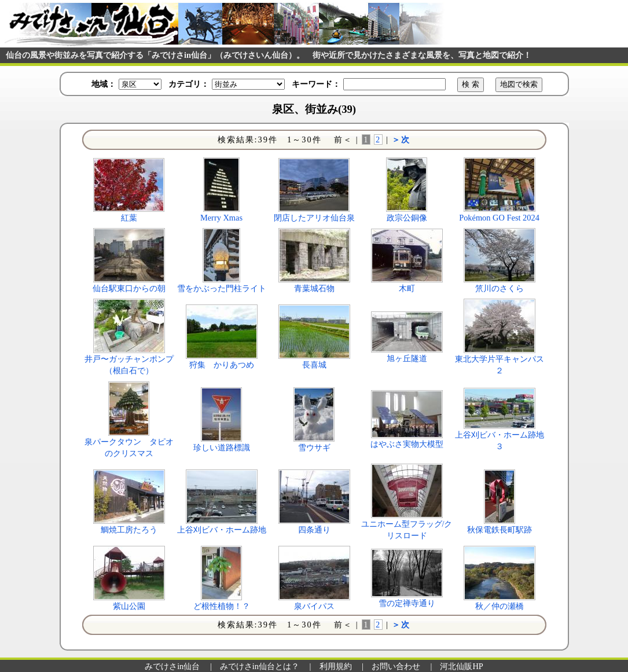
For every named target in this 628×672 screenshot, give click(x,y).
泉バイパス (314, 606)
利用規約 (336, 666)
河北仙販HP (461, 666)
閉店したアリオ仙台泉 (314, 218)
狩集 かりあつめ (222, 365)
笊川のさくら (500, 288)
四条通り (314, 530)
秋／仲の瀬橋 (500, 606)
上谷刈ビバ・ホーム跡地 (222, 530)
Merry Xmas (221, 218)
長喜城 (314, 365)
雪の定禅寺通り (407, 603)
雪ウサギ (314, 447)
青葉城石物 (314, 288)
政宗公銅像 (407, 218)
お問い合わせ (396, 666)
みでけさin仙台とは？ (260, 666)
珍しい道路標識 (222, 447)
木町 (407, 288)
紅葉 (129, 218)
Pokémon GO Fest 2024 (499, 218)
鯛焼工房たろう (129, 530)
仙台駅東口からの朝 (129, 288)
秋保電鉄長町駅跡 (500, 530)
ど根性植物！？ (222, 606)
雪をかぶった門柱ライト (222, 288)
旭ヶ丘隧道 (407, 358)
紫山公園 (129, 606)
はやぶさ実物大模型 (407, 444)
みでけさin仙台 (172, 666)
